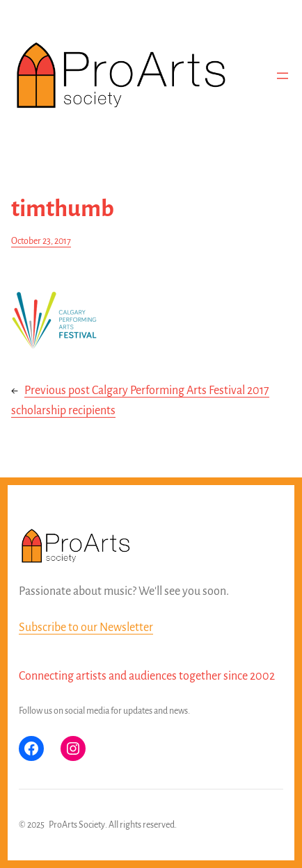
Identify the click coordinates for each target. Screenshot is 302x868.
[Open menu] (283, 76)
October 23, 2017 (41, 241)
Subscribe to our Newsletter (86, 628)
